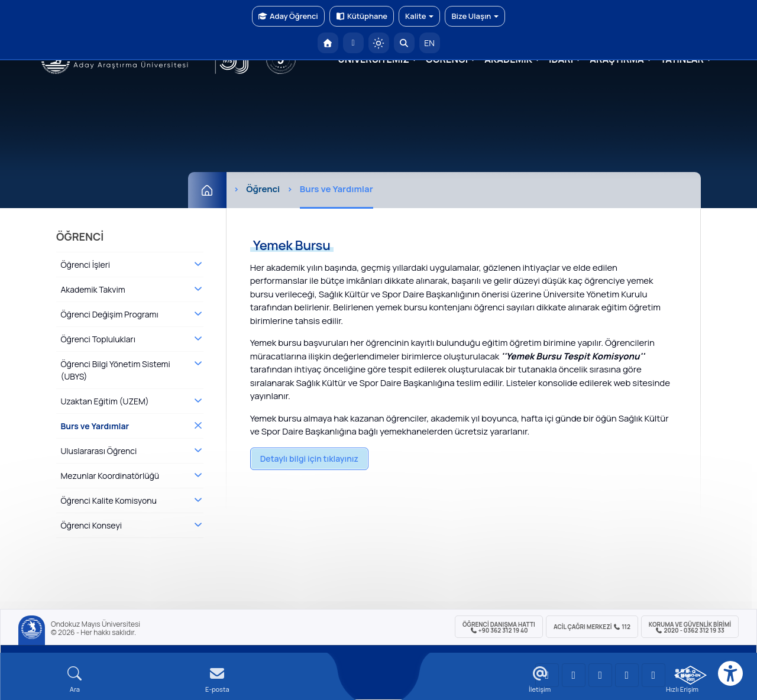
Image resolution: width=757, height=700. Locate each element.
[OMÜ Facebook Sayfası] (654, 675)
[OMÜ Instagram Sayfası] (600, 675)
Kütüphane (362, 16)
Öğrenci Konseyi (91, 525)
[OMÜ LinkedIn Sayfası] (574, 675)
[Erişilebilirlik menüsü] (730, 673)
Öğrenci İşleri (85, 265)
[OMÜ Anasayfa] (328, 43)
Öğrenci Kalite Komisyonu (108, 500)
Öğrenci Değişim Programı (109, 314)
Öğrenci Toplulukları (98, 339)
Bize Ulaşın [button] (475, 16)
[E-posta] (353, 43)
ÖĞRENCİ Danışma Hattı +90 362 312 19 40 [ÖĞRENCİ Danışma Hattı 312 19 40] (499, 627)
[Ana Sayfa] (207, 190)
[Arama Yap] (404, 43)
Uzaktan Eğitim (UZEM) (104, 401)
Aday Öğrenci (288, 16)
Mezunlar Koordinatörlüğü (110, 476)
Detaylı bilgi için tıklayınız (309, 458)
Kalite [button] (419, 16)
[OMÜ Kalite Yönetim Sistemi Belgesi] (690, 675)
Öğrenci (263, 189)
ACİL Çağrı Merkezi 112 (592, 627)
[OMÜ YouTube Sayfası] (547, 675)
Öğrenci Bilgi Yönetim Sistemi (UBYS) (115, 370)
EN (429, 43)
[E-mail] (217, 680)
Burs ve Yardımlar (95, 426)
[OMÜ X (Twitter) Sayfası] (627, 675)
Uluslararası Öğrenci (98, 451)
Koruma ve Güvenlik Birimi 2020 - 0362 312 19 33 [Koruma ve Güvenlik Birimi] (690, 627)
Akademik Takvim (93, 289)
